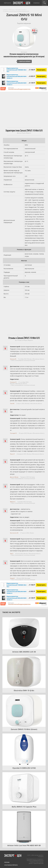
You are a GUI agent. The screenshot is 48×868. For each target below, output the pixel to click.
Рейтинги (7, 3)
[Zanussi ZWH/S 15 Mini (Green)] (24, 711)
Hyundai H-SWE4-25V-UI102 (24, 768)
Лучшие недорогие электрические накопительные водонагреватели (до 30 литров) (24, 55)
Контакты (41, 857)
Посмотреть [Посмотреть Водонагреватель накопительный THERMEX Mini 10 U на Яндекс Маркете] (41, 70)
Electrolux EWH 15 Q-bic (24, 690)
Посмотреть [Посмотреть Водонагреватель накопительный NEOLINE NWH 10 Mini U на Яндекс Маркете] (41, 83)
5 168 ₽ (31, 70)
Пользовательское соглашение (35, 859)
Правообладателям (38, 863)
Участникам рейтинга (11, 865)
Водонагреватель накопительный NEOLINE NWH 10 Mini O (17, 76)
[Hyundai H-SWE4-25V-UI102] (24, 749)
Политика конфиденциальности (35, 860)
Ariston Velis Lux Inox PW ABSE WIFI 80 (24, 845)
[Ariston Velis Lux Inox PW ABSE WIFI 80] (24, 827)
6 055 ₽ (31, 76)
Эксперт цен (22, 3)
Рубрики (37, 3)
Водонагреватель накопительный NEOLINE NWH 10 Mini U (17, 83)
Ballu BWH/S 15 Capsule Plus (24, 807)
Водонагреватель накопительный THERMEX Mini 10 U (17, 70)
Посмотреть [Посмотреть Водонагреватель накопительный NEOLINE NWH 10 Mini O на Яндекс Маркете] (41, 76)
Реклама (7, 862)
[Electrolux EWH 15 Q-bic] (24, 672)
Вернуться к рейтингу (24, 61)
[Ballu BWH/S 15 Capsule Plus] (24, 788)
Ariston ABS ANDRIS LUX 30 (24, 652)
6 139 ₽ (31, 83)
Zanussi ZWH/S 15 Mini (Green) (24, 729)
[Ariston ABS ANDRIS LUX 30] (24, 633)
